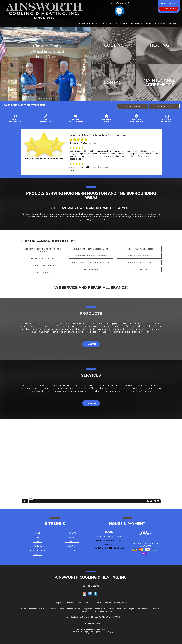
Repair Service (91, 269)
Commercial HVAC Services (43, 259)
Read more (143, 156)
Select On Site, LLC (98, 629)
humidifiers (94, 329)
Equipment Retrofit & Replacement (91, 249)
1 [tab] (40, 99)
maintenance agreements (80, 391)
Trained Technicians (43, 272)
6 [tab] (52, 99)
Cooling (114, 45)
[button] (133, 106)
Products (115, 24)
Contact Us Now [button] (169, 9)
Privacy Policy (38, 550)
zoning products (44, 332)
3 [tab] (45, 99)
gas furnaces (54, 329)
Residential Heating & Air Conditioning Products (43, 250)
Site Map (72, 550)
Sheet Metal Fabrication (139, 263)
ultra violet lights (142, 329)
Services (128, 24)
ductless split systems (111, 329)
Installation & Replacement (43, 265)
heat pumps (40, 329)
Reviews (92, 24)
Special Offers (144, 24)
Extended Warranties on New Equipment (91, 263)
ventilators (156, 329)
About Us (174, 24)
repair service (102, 388)
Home (82, 24)
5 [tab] (50, 99)
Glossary (38, 555)
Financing (161, 24)
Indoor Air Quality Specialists (139, 249)
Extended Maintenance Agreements (91, 256)
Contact (114, 82)
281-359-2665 (91, 586)
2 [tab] (42, 99)
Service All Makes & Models (139, 256)
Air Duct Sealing (139, 269)
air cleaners (128, 329)
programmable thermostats (75, 329)
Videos (103, 24)
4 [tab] (47, 99)
